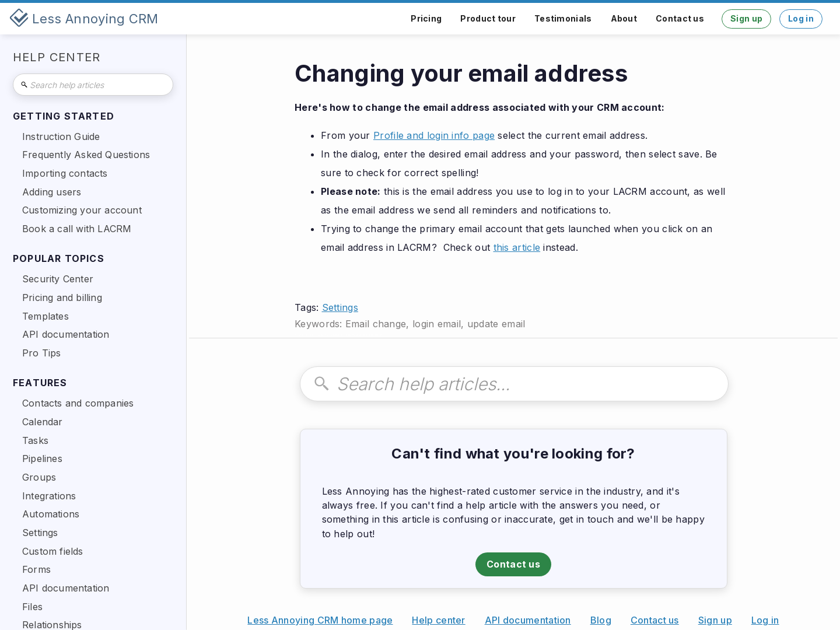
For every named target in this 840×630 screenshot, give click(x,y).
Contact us (680, 18)
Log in (801, 18)
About (624, 18)
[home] (84, 19)
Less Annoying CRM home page (320, 620)
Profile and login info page (434, 135)
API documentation (528, 620)
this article (517, 247)
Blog (601, 620)
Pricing (426, 18)
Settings (340, 307)
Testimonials (563, 18)
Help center (438, 620)
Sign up (746, 18)
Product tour (488, 18)
